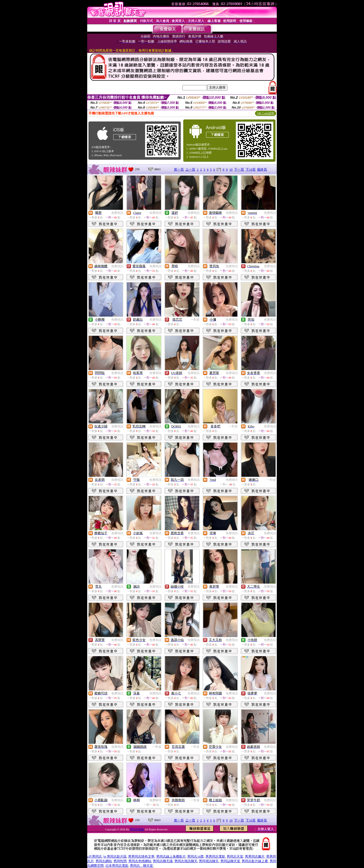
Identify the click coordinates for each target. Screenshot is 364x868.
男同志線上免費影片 (171, 856)
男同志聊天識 (163, 861)
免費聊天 (232, 480)
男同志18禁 (196, 856)
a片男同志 (95, 856)
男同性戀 (120, 861)
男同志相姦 (137, 829)
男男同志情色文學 (141, 856)
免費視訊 (117, 213)
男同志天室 (235, 856)
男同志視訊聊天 (186, 861)
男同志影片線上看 (255, 861)
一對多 (195, 320)
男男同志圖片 (255, 856)
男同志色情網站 (140, 861)
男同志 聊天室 (141, 866)
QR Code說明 (266, 113)
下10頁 (251, 169)
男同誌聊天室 (230, 861)
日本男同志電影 (117, 866)
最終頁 (262, 169)
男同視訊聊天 (209, 861)
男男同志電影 (215, 856)
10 (231, 169)
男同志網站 (104, 861)
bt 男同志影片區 (115, 856)
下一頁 (239, 169)
